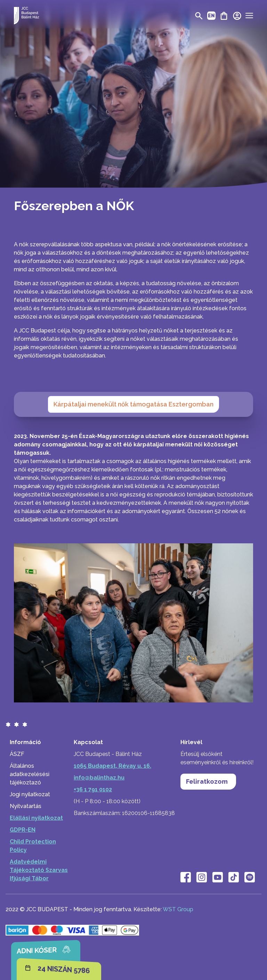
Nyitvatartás (26, 806)
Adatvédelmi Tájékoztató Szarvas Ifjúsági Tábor (39, 870)
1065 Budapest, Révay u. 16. (112, 766)
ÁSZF (17, 754)
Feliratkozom (209, 782)
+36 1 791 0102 (93, 789)
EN (211, 16)
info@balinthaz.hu (99, 778)
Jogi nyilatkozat (30, 794)
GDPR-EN (23, 830)
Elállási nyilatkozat (36, 818)
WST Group (178, 909)
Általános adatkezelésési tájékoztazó (30, 774)
